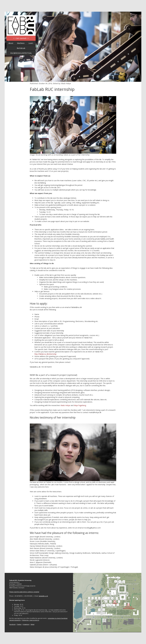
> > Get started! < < (21, 38)
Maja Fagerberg (80, 405)
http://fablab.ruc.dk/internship (45, 354)
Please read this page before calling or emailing (24, 592)
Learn (31, 43)
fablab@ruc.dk (43, 596)
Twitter (19, 624)
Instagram (26, 624)
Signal (33, 624)
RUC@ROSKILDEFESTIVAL (21, 53)
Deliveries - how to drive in (31, 620)
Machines (21, 43)
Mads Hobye (65, 405)
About (11, 43)
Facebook (12, 624)
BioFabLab (21, 48)
